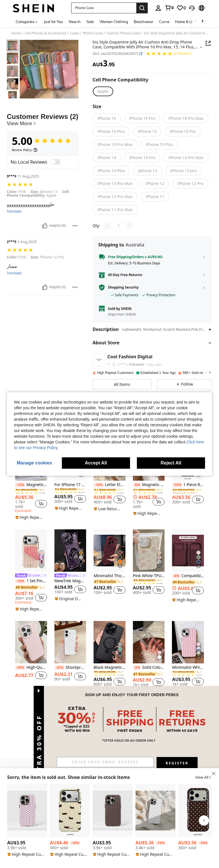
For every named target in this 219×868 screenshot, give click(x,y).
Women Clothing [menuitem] (114, 22)
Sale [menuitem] (90, 22)
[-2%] (137, 668)
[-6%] (137, 485)
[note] (30, 517)
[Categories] (27, 21)
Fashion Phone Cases (124, 33)
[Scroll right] (202, 21)
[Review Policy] (25, 169)
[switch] (55, 181)
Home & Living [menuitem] (187, 22)
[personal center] (158, 8)
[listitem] (31, 479)
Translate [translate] (14, 231)
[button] (192, 8)
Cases (75, 33)
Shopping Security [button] (123, 287)
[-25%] (59, 668)
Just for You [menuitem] (53, 22)
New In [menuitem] (75, 22)
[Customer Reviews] (43, 139)
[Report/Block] (75, 245)
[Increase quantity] (129, 226)
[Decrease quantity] (108, 226)
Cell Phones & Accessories (46, 33)
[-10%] (20, 485)
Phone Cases (93, 33)
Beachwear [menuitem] (144, 22)
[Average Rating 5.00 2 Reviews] (169, 54)
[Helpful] (45, 245)
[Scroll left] (196, 21)
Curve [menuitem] (164, 22)
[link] (169, 8)
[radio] (103, 91)
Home (16, 33)
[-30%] (20, 668)
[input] (105, 762)
